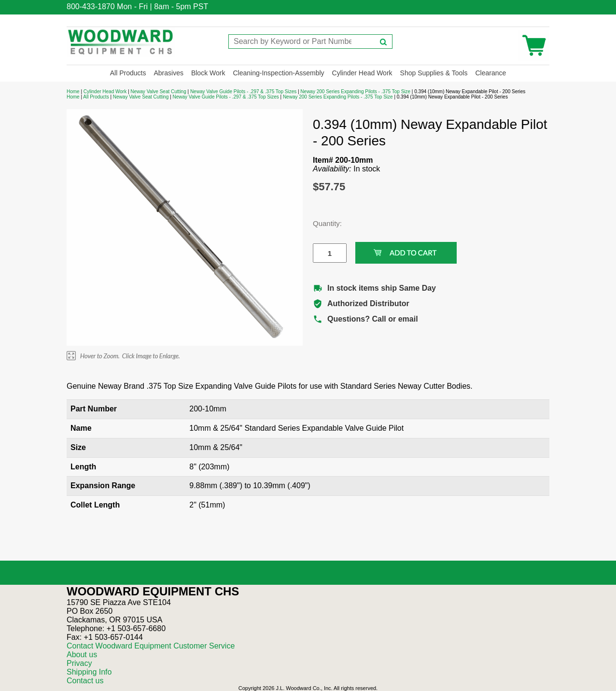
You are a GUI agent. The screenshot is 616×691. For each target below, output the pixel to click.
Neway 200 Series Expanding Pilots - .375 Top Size (355, 92)
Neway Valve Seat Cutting (158, 92)
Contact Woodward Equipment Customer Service (151, 646)
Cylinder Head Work (362, 73)
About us (82, 655)
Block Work (208, 73)
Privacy (79, 663)
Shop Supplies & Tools (434, 73)
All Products (128, 73)
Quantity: (322, 223)
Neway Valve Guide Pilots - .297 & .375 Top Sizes (243, 92)
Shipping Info (89, 672)
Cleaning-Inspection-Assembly (278, 73)
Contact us (85, 681)
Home (73, 92)
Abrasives (168, 73)
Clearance (490, 73)
